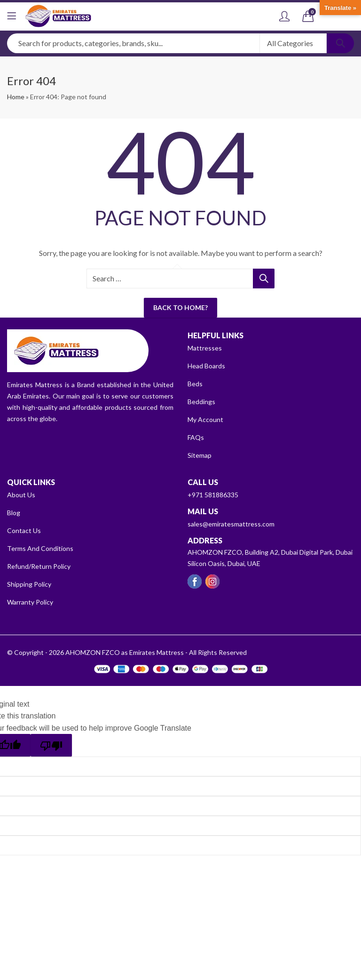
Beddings (201, 402)
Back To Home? (180, 307)
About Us (21, 495)
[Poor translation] (51, 745)
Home (16, 97)
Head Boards (206, 366)
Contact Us (24, 530)
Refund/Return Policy (39, 566)
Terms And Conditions (40, 548)
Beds (195, 384)
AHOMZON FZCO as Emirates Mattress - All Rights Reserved (156, 652)
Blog (14, 513)
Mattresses (205, 348)
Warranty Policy (30, 602)
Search (340, 43)
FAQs (196, 437)
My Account (205, 419)
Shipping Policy (29, 584)
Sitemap (200, 455)
